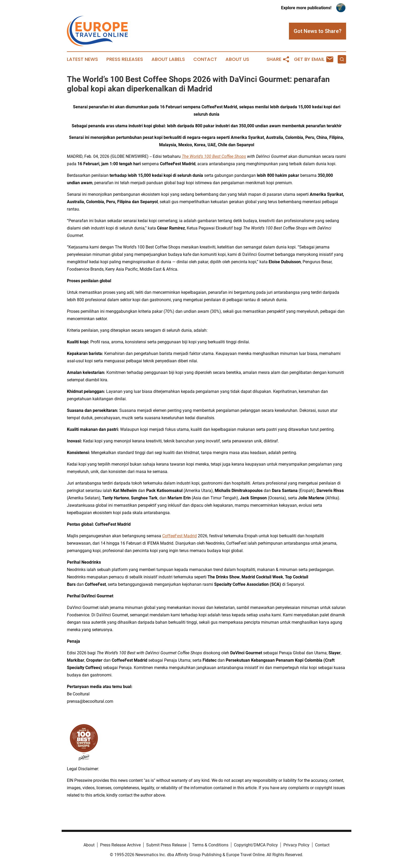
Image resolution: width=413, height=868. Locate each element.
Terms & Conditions (210, 845)
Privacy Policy (296, 845)
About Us (237, 59)
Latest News (82, 59)
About (89, 845)
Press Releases (125, 59)
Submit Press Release (166, 845)
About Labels (168, 59)
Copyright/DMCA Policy (256, 845)
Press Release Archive (120, 845)
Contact (205, 59)
